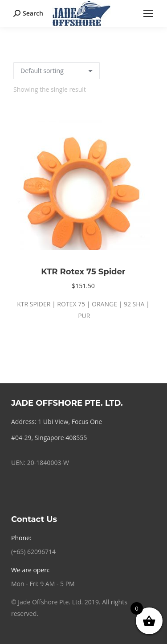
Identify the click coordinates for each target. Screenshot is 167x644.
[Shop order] (57, 71)
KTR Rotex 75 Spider (83, 272)
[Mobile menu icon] (148, 13)
